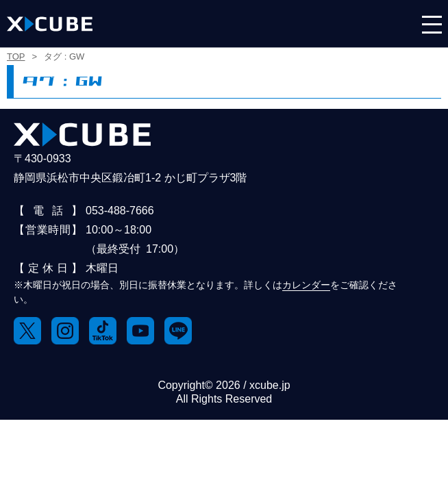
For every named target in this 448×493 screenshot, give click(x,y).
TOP (16, 56)
